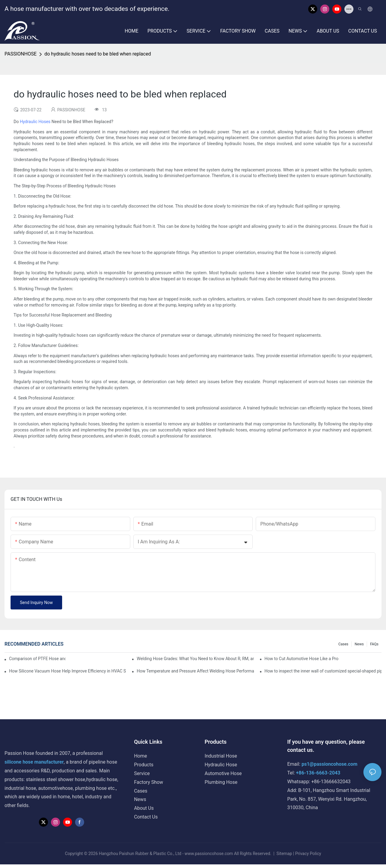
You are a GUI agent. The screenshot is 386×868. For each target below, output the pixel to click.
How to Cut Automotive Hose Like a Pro (301, 659)
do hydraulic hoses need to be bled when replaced (98, 54)
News (359, 644)
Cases (343, 644)
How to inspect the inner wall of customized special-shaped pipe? (323, 671)
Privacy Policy (308, 854)
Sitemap (284, 854)
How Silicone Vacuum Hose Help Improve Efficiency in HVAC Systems (68, 671)
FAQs (374, 644)
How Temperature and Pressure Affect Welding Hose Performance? (195, 671)
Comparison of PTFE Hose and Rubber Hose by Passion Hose (37, 659)
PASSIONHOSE (21, 54)
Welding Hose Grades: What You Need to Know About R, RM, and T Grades (195, 659)
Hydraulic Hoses (35, 122)
